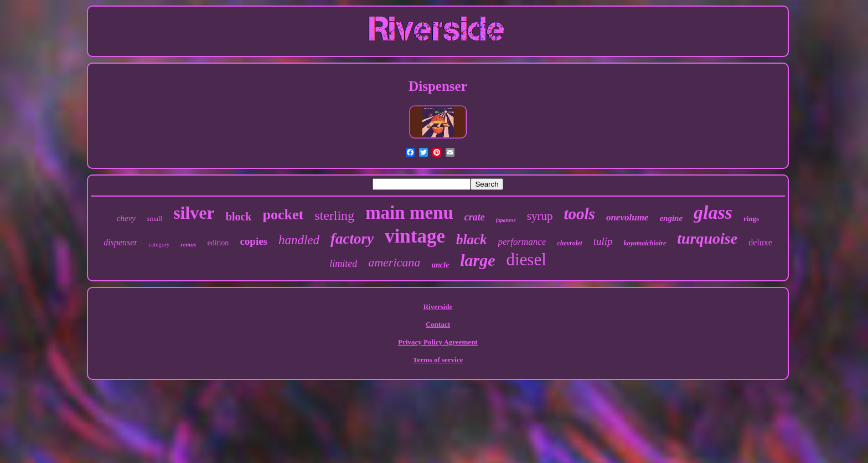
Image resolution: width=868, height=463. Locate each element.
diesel (526, 259)
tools (580, 214)
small (154, 218)
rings (751, 218)
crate (475, 217)
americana (394, 262)
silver (194, 213)
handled (299, 240)
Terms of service (438, 360)
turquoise (707, 238)
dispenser (120, 242)
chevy (126, 218)
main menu (409, 213)
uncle (440, 265)
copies (254, 241)
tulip (603, 241)
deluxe (760, 242)
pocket (283, 215)
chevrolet (569, 243)
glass (713, 212)
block (239, 217)
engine (671, 218)
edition (218, 243)
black (472, 240)
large (477, 260)
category (159, 244)
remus (188, 244)
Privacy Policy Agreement (438, 342)
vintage (415, 236)
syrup (540, 216)
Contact (438, 324)
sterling (334, 215)
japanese (506, 220)
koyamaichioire (645, 243)
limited (343, 264)
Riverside (438, 307)
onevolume (627, 217)
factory (352, 239)
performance (522, 242)
